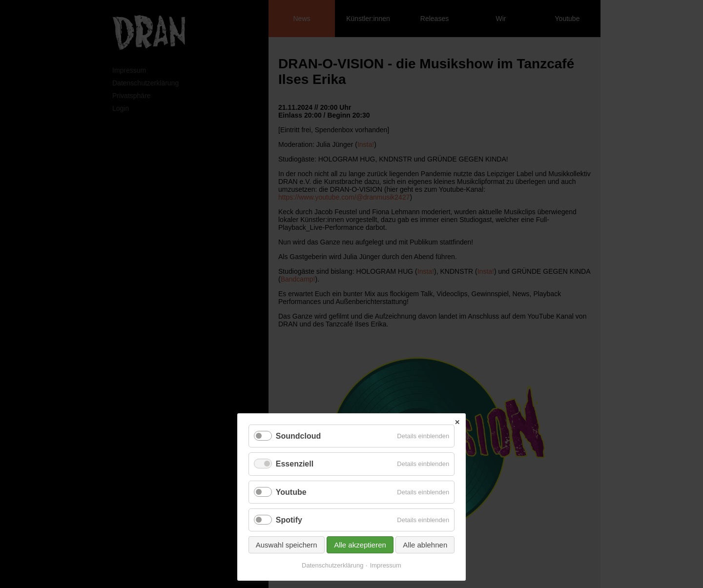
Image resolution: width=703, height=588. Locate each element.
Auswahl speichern (287, 545)
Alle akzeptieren (360, 545)
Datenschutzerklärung (332, 565)
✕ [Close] (457, 422)
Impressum (386, 565)
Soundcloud (298, 436)
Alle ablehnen (425, 545)
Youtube (291, 492)
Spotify (289, 520)
